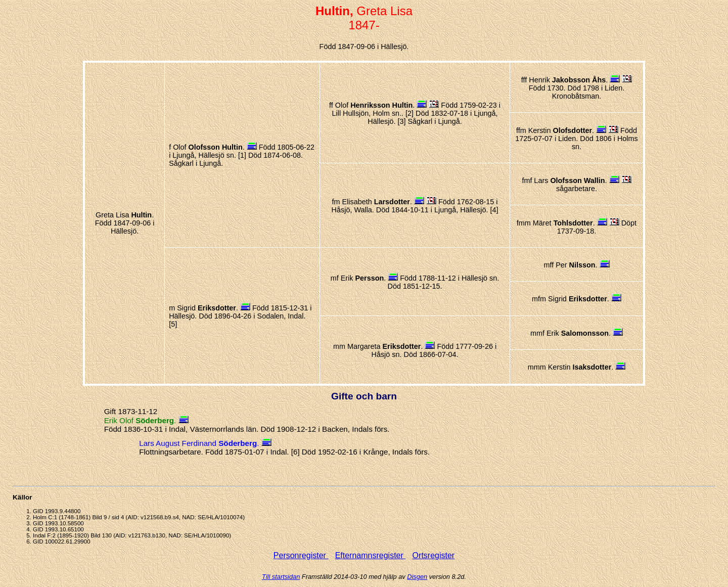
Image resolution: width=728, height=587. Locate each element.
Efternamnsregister (371, 555)
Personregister (301, 555)
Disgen (417, 577)
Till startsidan (281, 577)
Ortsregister (434, 555)
